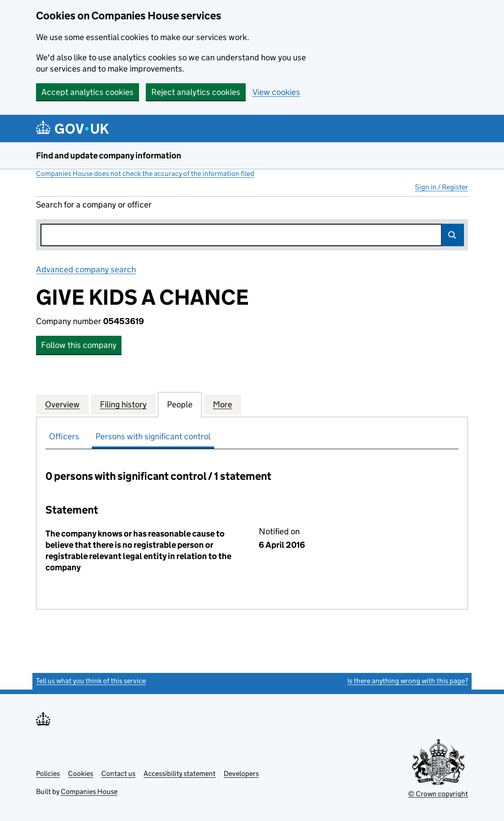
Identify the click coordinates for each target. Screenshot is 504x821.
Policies (48, 774)
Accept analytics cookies (88, 92)
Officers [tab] (64, 436)
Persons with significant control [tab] (153, 436)
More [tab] (223, 404)
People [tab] (180, 404)
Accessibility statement (180, 774)
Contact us (118, 774)
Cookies (81, 774)
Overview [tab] (62, 404)
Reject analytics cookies (196, 92)
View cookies (276, 92)
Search (453, 235)
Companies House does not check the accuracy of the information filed (145, 174)
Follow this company (79, 345)
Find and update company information (109, 156)
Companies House (89, 792)
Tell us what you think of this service (91, 681)
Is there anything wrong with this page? (408, 681)
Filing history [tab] (123, 404)
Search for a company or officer (94, 205)
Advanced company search (86, 269)
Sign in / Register (441, 187)
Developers (241, 774)
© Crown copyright (438, 794)
